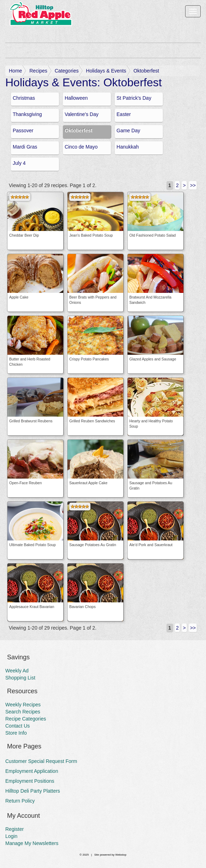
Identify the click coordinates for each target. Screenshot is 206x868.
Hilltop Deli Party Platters (33, 791)
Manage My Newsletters (32, 843)
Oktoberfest (146, 71)
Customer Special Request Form (41, 761)
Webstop (121, 855)
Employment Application (32, 771)
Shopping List (20, 678)
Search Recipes (23, 712)
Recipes (38, 71)
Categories (67, 71)
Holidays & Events (106, 71)
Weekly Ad (17, 671)
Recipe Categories (26, 719)
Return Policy (20, 801)
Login (11, 836)
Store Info (16, 733)
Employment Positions (30, 781)
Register (14, 829)
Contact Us (17, 726)
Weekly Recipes (23, 705)
